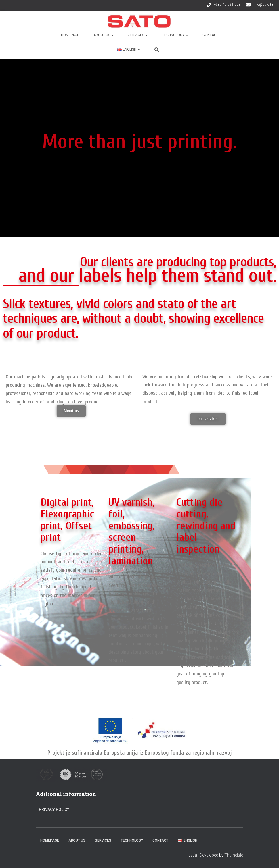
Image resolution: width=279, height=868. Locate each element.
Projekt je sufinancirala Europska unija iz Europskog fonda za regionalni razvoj (140, 753)
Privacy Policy (54, 809)
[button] (71, 411)
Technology (175, 35)
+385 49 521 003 (227, 5)
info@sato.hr (263, 5)
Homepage (70, 35)
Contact (210, 35)
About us (104, 35)
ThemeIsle (234, 855)
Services (138, 35)
